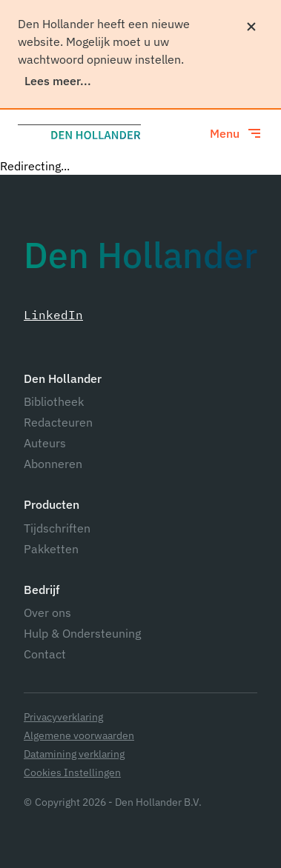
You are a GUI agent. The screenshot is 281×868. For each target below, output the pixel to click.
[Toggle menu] (237, 133)
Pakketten (51, 549)
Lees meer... (58, 81)
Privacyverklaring (63, 717)
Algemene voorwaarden (79, 736)
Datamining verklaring (74, 754)
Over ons (47, 612)
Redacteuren (58, 422)
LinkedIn (53, 315)
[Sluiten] (251, 27)
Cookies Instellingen (72, 773)
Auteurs (45, 443)
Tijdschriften (57, 528)
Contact (45, 654)
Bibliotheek (54, 401)
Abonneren (53, 464)
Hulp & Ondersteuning (82, 633)
